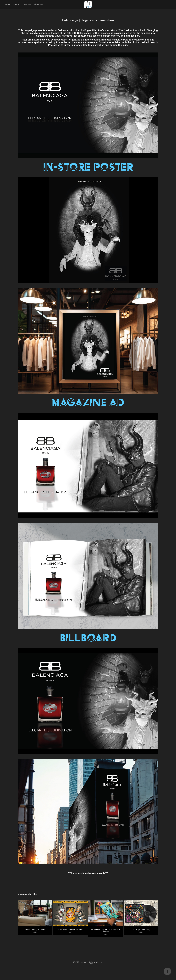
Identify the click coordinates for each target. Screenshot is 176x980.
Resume (27, 4)
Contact (17, 4)
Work (8, 4)
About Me (38, 4)
